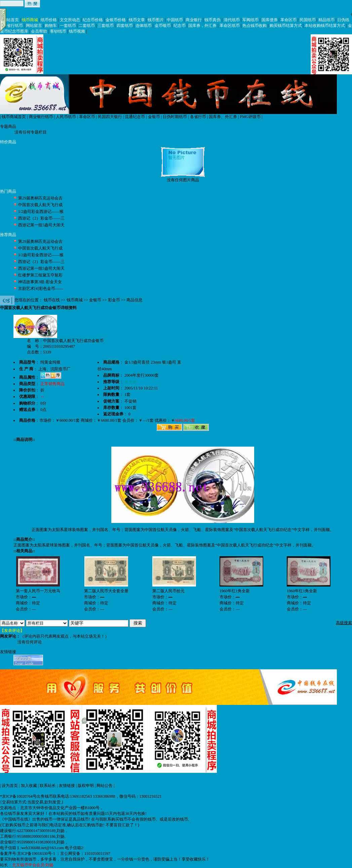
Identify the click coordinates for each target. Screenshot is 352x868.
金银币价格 (116, 20)
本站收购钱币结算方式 (325, 26)
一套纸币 (68, 26)
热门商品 (8, 191)
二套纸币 (87, 26)
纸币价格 (49, 20)
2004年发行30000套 (142, 375)
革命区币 (288, 20)
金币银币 (163, 26)
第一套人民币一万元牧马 (38, 591)
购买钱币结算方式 (286, 26)
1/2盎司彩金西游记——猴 (41, 212)
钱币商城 (30, 20)
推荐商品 (8, 235)
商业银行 (194, 20)
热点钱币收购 (255, 26)
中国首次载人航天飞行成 (40, 205)
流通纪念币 (135, 117)
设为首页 (10, 786)
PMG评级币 (250, 117)
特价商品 (8, 142)
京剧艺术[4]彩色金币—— (41, 289)
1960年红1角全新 (235, 591)
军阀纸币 (250, 20)
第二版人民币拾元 (168, 591)
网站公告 (105, 786)
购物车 (51, 26)
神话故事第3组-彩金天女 (40, 282)
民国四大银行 (110, 117)
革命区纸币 (230, 26)
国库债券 (270, 20)
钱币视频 (77, 31)
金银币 (154, 117)
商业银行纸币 (41, 117)
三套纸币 (106, 26)
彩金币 (114, 300)
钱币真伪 (212, 20)
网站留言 (34, 26)
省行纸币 (15, 26)
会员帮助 (39, 31)
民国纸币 (308, 20)
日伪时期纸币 (175, 117)
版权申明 (86, 786)
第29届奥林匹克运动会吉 (40, 198)
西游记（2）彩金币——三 (41, 218)
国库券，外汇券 (202, 26)
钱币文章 (137, 20)
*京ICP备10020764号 (18, 796)
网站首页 (11, 20)
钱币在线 (52, 300)
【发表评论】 (12, 631)
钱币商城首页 (14, 117)
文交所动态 (70, 20)
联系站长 (48, 786)
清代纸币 (232, 20)
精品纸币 (326, 20)
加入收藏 (29, 786)
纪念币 (180, 26)
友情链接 (67, 786)
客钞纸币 (58, 31)
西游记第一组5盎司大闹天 (41, 225)
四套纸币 (125, 26)
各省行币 (198, 117)
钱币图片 (156, 20)
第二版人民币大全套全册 (106, 591)
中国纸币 (175, 20)
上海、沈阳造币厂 (54, 369)
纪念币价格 (93, 20)
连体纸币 (144, 26)
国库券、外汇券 (223, 117)
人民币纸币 (66, 117)
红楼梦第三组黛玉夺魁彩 (40, 275)
